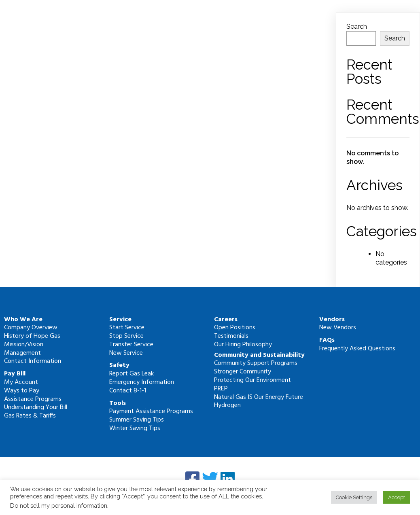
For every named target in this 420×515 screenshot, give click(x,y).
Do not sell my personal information (59, 505)
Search (357, 26)
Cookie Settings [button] (354, 497)
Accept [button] (397, 497)
